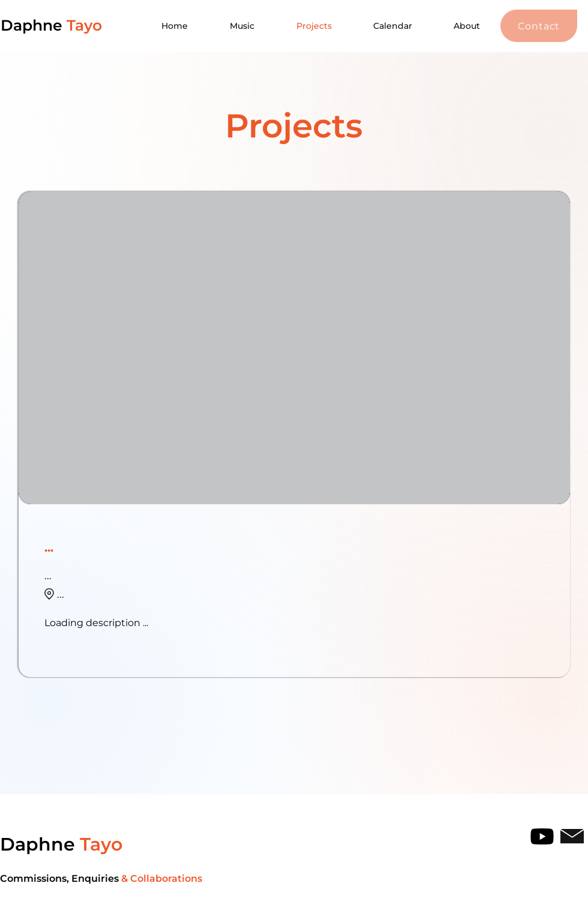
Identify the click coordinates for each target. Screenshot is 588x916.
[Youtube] (542, 836)
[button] (539, 26)
